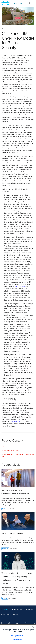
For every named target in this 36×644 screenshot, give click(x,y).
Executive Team (30, 609)
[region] (18, 634)
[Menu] (33, 3)
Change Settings (17, 640)
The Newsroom (18, 3)
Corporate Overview (16, 609)
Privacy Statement (17, 636)
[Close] (33, 627)
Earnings (16, 615)
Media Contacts (6, 615)
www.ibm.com (20, 287)
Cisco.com (4, 609)
